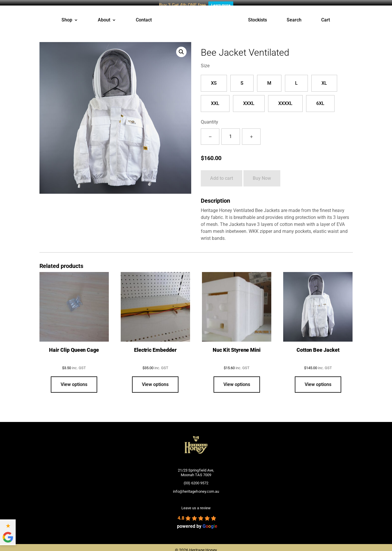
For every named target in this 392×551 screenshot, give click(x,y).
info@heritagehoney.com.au (196, 487)
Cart (326, 16)
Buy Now (262, 174)
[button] (181, 47)
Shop (67, 16)
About (104, 16)
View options (74, 380)
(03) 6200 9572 (196, 479)
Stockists (258, 16)
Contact (144, 16)
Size (205, 61)
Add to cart (222, 174)
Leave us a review (196, 504)
